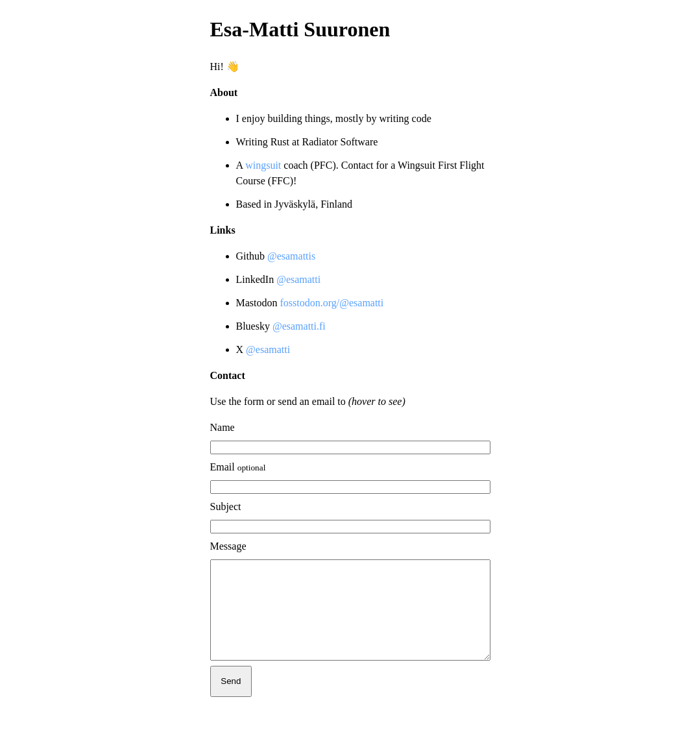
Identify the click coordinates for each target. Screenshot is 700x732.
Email (238, 467)
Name (223, 427)
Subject (226, 506)
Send (231, 701)
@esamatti (298, 279)
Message (228, 546)
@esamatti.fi (299, 326)
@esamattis (291, 256)
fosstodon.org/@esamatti (332, 303)
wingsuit (264, 165)
